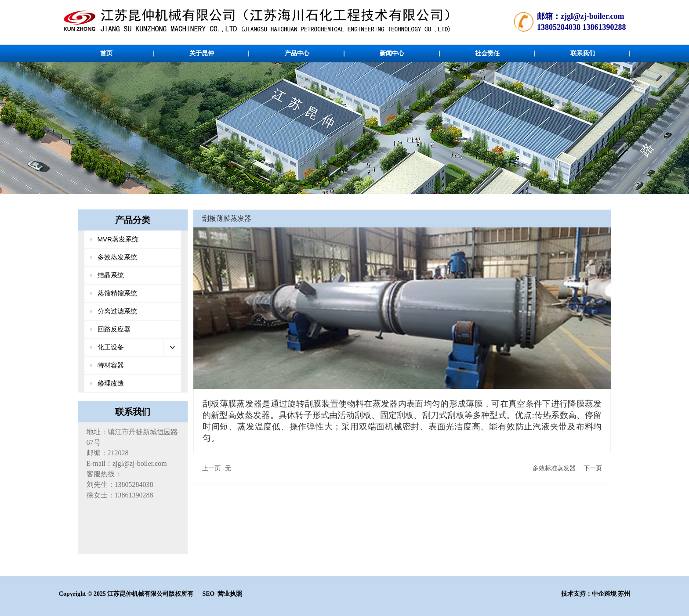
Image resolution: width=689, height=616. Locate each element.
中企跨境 (604, 594)
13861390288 (604, 27)
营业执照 (230, 594)
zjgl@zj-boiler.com (593, 16)
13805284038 (559, 27)
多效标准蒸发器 (554, 468)
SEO (208, 594)
